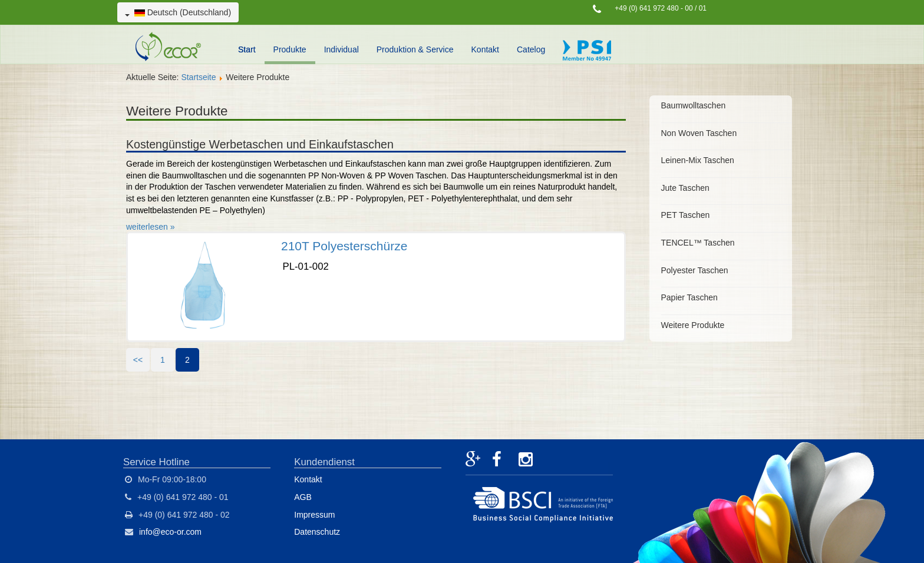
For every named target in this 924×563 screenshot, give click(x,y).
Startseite (198, 77)
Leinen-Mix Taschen (698, 160)
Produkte (290, 49)
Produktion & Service (415, 49)
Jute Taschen (685, 188)
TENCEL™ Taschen (698, 243)
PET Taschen (686, 215)
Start (247, 49)
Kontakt (485, 49)
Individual (341, 49)
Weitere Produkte (693, 325)
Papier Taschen (689, 297)
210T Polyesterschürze (344, 246)
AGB (303, 497)
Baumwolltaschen (694, 105)
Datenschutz (317, 532)
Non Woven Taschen (699, 133)
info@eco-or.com (170, 532)
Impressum (314, 515)
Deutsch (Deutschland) (178, 12)
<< (138, 360)
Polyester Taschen (695, 270)
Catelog (531, 49)
